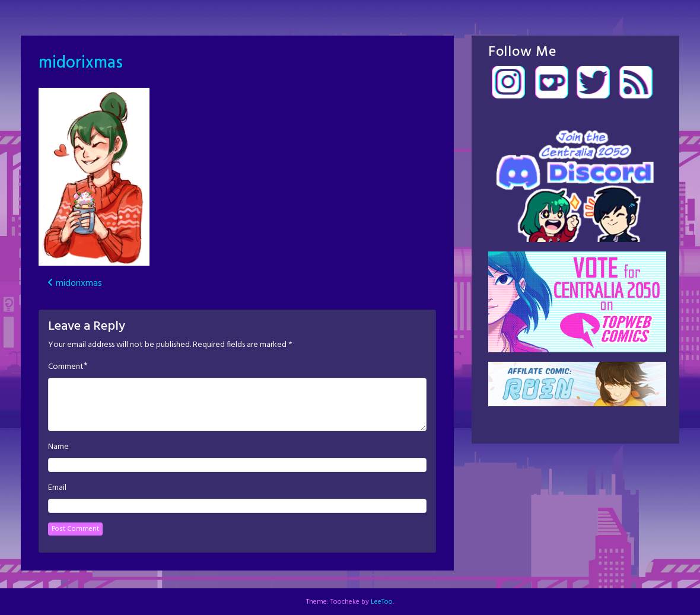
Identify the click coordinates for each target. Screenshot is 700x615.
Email (57, 488)
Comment (66, 367)
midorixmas (81, 63)
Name (58, 447)
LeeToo (382, 602)
